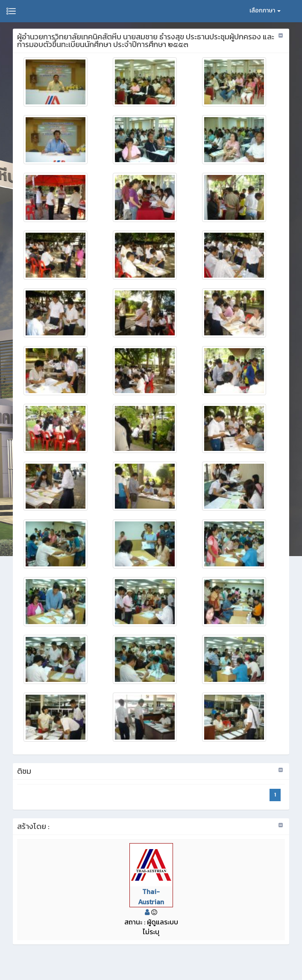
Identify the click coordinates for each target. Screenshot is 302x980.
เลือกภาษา (265, 10)
